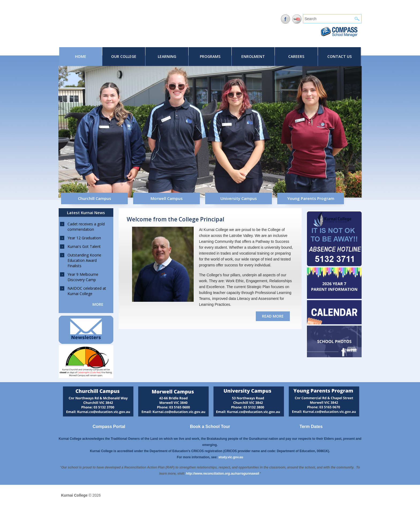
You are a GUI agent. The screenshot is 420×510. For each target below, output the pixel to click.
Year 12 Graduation (84, 238)
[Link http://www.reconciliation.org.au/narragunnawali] (223, 474)
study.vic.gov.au (231, 457)
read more (273, 316)
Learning (167, 56)
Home (81, 56)
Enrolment (253, 56)
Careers (296, 56)
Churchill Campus (95, 198)
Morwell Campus (167, 198)
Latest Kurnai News (86, 213)
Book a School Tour (210, 427)
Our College (124, 56)
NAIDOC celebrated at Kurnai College (87, 291)
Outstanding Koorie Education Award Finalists (84, 260)
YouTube (297, 19)
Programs (210, 56)
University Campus (239, 198)
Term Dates (311, 427)
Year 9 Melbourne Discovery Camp (83, 277)
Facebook (285, 19)
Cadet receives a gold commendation (86, 227)
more (98, 304)
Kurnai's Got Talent (84, 246)
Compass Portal (109, 427)
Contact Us (340, 56)
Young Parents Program (311, 198)
